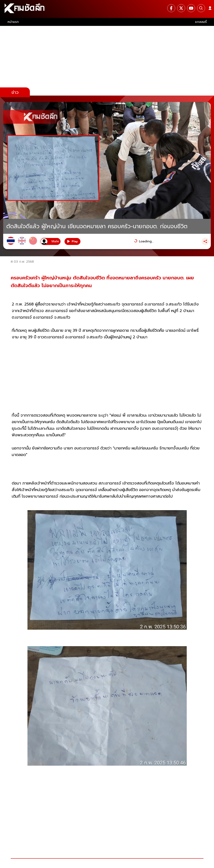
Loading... (146, 241)
